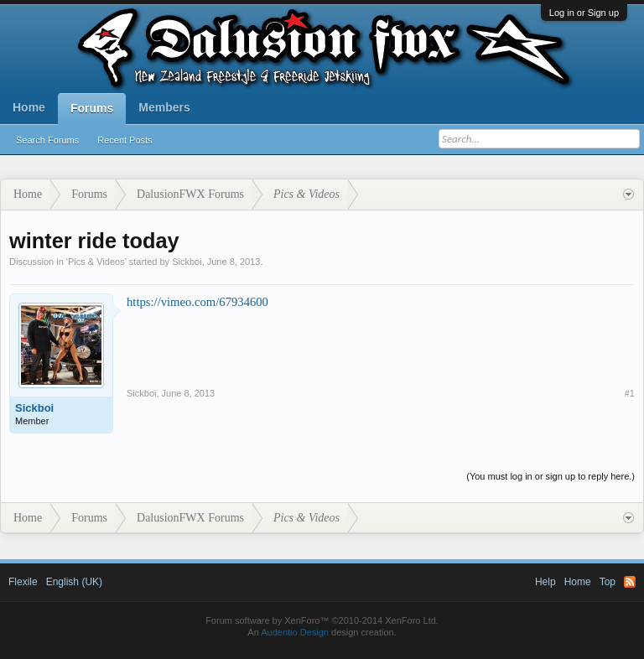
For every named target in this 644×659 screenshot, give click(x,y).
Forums (92, 108)
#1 (630, 393)
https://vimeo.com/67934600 (197, 302)
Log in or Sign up (584, 13)
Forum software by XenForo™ (322, 620)
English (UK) (74, 582)
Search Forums (47, 140)
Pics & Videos (96, 262)
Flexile (23, 582)
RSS (630, 582)
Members (164, 107)
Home (29, 107)
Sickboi (187, 262)
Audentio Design (295, 632)
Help (545, 582)
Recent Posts (125, 140)
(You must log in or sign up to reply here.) (551, 476)
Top (608, 582)
